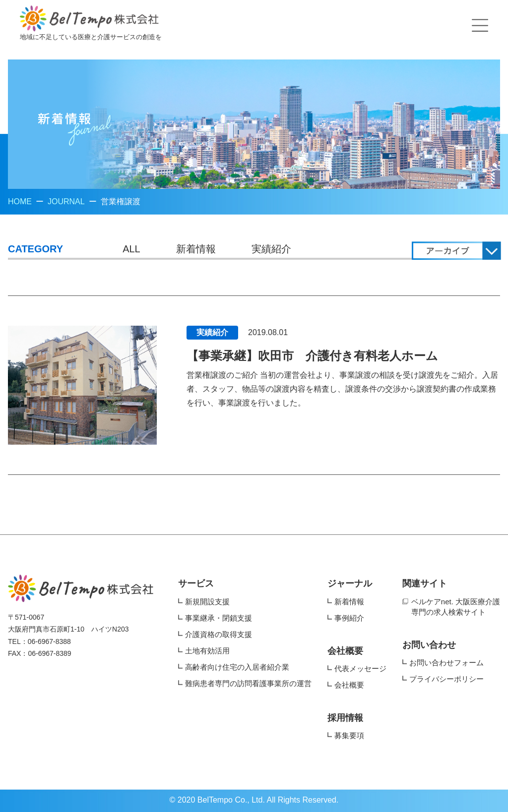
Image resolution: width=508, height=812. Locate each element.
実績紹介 (271, 249)
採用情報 (345, 718)
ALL (131, 249)
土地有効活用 (207, 651)
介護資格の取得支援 (219, 634)
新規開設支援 (207, 602)
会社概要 (345, 651)
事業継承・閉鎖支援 (219, 618)
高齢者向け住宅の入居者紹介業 (237, 667)
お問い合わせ (429, 645)
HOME (20, 202)
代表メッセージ (360, 668)
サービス (196, 583)
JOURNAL (66, 202)
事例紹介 (349, 618)
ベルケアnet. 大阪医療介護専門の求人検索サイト (456, 607)
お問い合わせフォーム (446, 663)
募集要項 (349, 735)
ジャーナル (350, 583)
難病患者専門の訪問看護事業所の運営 (248, 683)
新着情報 (196, 249)
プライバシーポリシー (446, 679)
